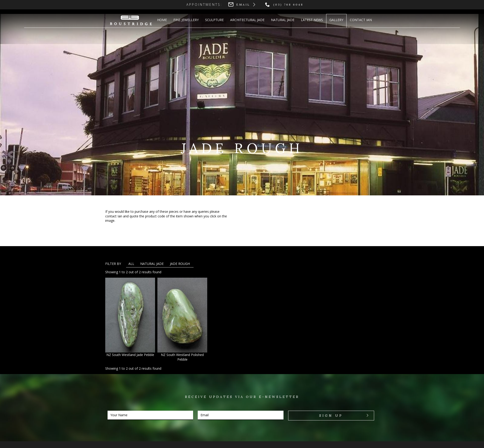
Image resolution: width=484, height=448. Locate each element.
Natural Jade (152, 264)
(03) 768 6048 (288, 5)
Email (243, 5)
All (131, 264)
